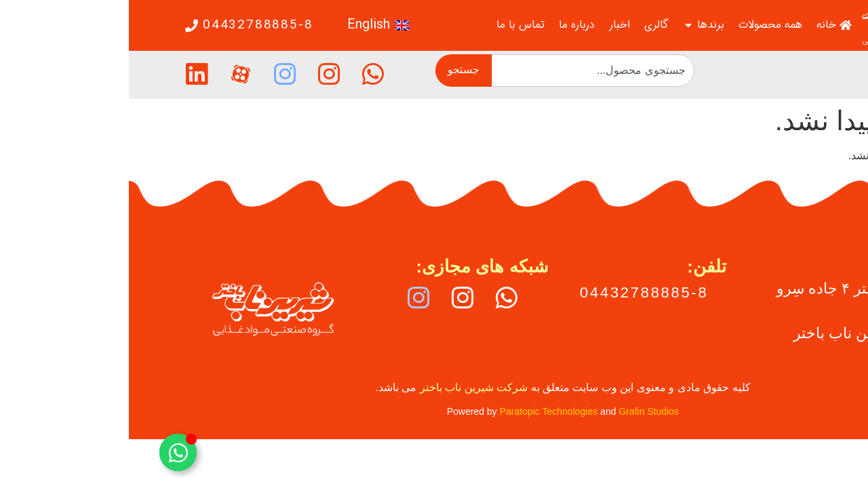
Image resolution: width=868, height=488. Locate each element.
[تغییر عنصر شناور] (49, 452)
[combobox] (464, 70)
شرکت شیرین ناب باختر (345, 387)
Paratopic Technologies (420, 411)
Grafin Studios (520, 411)
